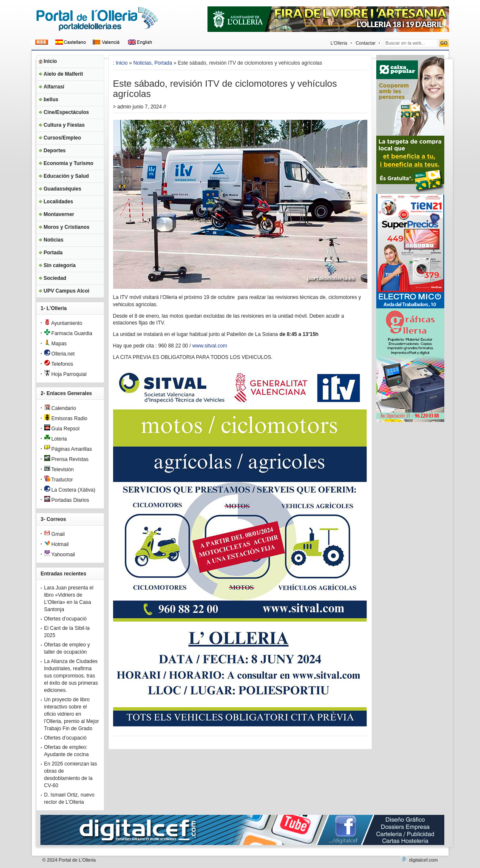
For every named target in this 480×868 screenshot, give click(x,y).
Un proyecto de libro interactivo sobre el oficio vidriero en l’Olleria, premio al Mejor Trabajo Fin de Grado (72, 714)
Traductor (59, 480)
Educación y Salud (67, 176)
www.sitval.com (210, 346)
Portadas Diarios (67, 500)
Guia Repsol (62, 429)
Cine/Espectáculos (67, 112)
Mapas (55, 344)
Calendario (60, 408)
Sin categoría (60, 265)
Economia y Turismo (69, 163)
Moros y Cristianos (67, 227)
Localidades (58, 202)
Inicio (50, 61)
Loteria (56, 439)
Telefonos (59, 364)
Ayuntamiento (63, 323)
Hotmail (57, 544)
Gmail (55, 534)
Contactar (366, 43)
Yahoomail (60, 555)
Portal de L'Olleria (77, 860)
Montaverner (59, 214)
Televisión (59, 470)
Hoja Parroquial (65, 374)
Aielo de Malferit (64, 74)
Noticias (54, 240)
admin (124, 107)
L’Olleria (339, 43)
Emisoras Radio (66, 418)
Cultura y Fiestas (64, 125)
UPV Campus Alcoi (67, 291)
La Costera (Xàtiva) (70, 490)
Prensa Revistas (67, 459)
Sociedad (55, 278)
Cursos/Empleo (62, 138)
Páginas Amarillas (68, 449)
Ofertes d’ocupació (65, 619)
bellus (51, 100)
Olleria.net (60, 354)
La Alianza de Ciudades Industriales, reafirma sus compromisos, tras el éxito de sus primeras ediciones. (71, 676)
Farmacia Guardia (68, 333)
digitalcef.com (423, 860)
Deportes (55, 151)
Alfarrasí (54, 87)
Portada (53, 253)
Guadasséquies (63, 189)
